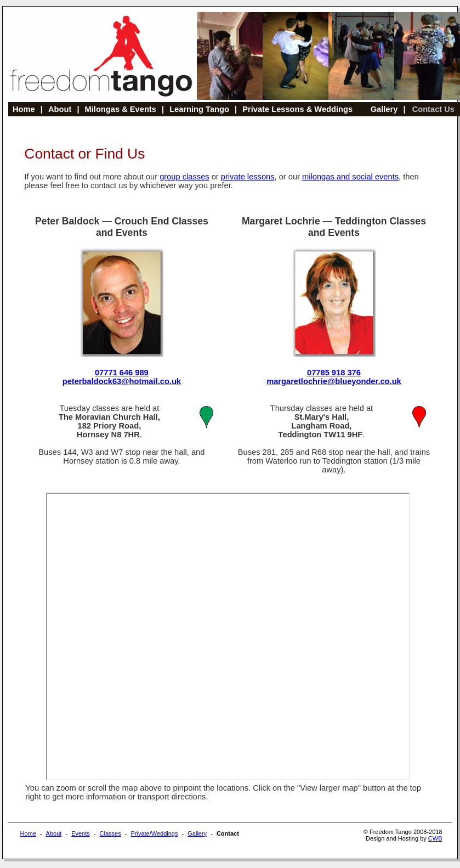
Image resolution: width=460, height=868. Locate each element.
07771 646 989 (122, 373)
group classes (184, 177)
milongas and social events (350, 177)
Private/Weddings (154, 833)
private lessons (248, 177)
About (60, 109)
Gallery (384, 109)
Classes (110, 833)
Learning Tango (199, 109)
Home (24, 109)
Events (81, 833)
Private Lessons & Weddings (297, 109)
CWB (435, 838)
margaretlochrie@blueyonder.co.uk (334, 381)
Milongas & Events (121, 109)
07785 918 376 (334, 373)
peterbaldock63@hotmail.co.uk (122, 381)
